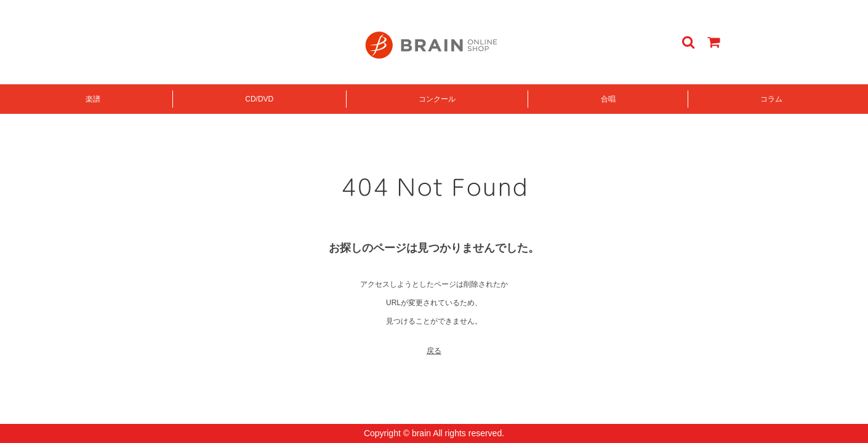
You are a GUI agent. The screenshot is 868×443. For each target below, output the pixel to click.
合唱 (608, 99)
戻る (434, 351)
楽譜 (93, 99)
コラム (771, 99)
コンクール (437, 99)
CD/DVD (259, 99)
